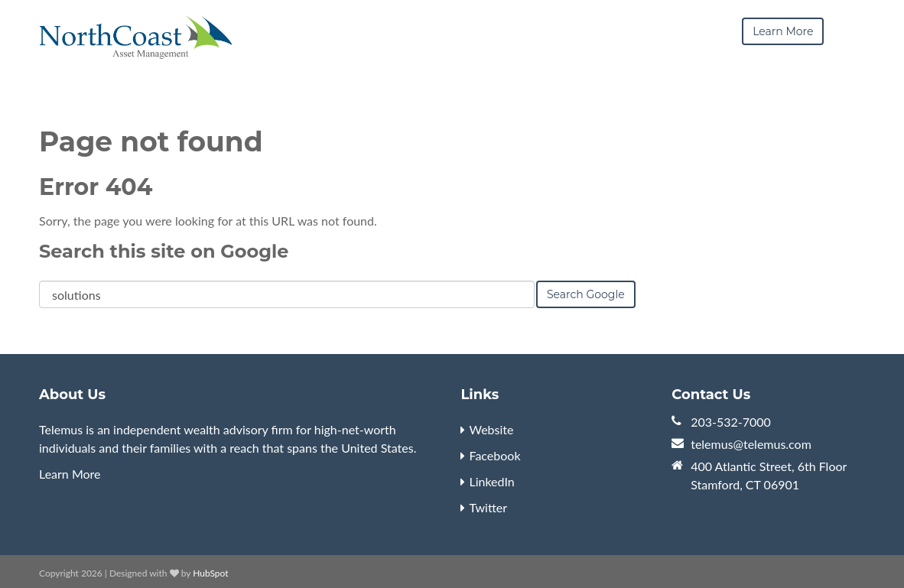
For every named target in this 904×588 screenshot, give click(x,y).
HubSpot (210, 573)
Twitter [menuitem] (488, 507)
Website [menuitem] (491, 429)
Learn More (70, 474)
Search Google (586, 294)
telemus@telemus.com (751, 444)
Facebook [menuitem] (494, 455)
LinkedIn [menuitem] (491, 481)
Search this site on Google (164, 251)
